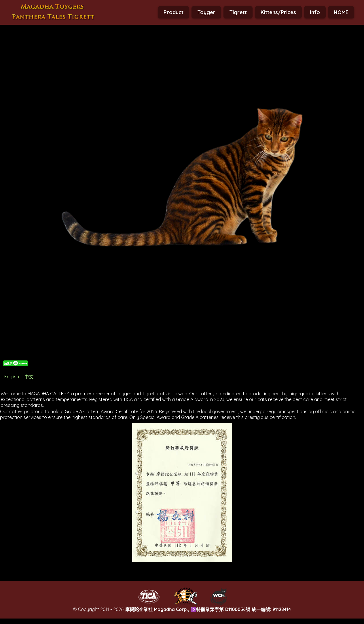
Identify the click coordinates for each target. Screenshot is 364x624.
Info (315, 12)
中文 (29, 377)
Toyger (206, 12)
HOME (341, 12)
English (12, 377)
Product (174, 12)
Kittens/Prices (278, 12)
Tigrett (238, 12)
